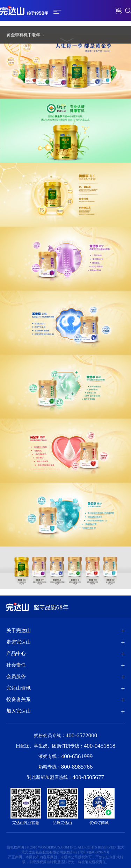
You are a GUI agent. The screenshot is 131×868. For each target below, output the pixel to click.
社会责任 (16, 665)
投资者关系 (19, 700)
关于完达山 (19, 631)
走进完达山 (19, 642)
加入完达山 (19, 711)
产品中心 (16, 654)
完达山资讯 (19, 688)
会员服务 (16, 677)
